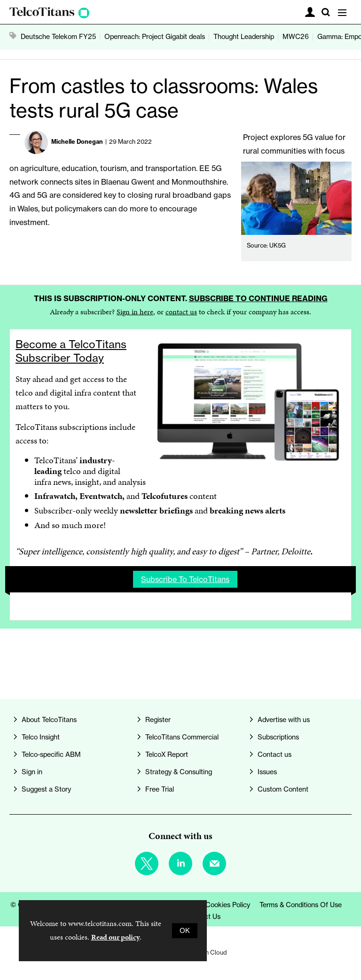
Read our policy (115, 937)
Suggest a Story (46, 789)
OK (185, 931)
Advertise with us (284, 720)
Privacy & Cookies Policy (213, 905)
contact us (181, 312)
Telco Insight (41, 737)
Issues (267, 772)
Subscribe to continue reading (258, 298)
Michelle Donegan (77, 141)
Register (158, 720)
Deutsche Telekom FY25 (58, 37)
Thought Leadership (244, 37)
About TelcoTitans (49, 720)
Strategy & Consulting (179, 772)
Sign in (32, 772)
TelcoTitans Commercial (182, 737)
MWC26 (296, 37)
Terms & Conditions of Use (301, 905)
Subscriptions (278, 737)
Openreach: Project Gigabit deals (155, 37)
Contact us (275, 754)
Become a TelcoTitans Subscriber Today (71, 351)
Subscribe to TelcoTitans (185, 579)
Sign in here (135, 312)
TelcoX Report (167, 754)
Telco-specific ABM (51, 754)
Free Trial (160, 789)
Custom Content (283, 789)
